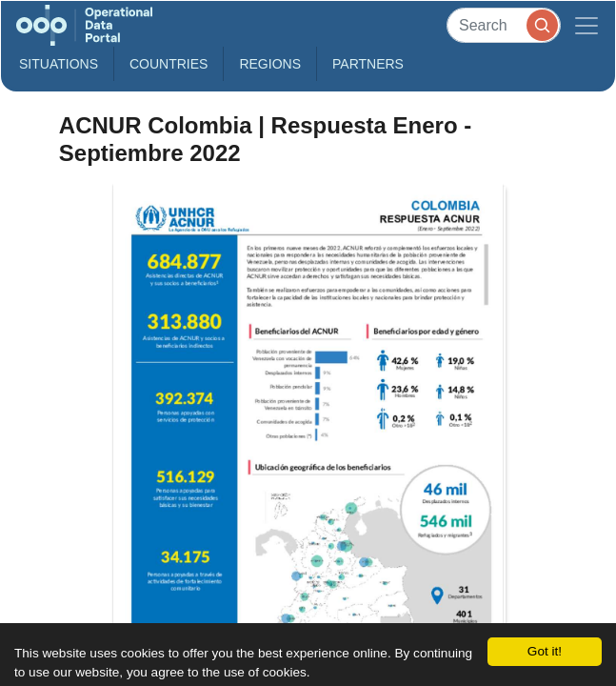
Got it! (545, 651)
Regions (270, 64)
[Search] (504, 25)
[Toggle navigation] (586, 25)
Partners (368, 64)
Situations (59, 64)
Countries (169, 64)
